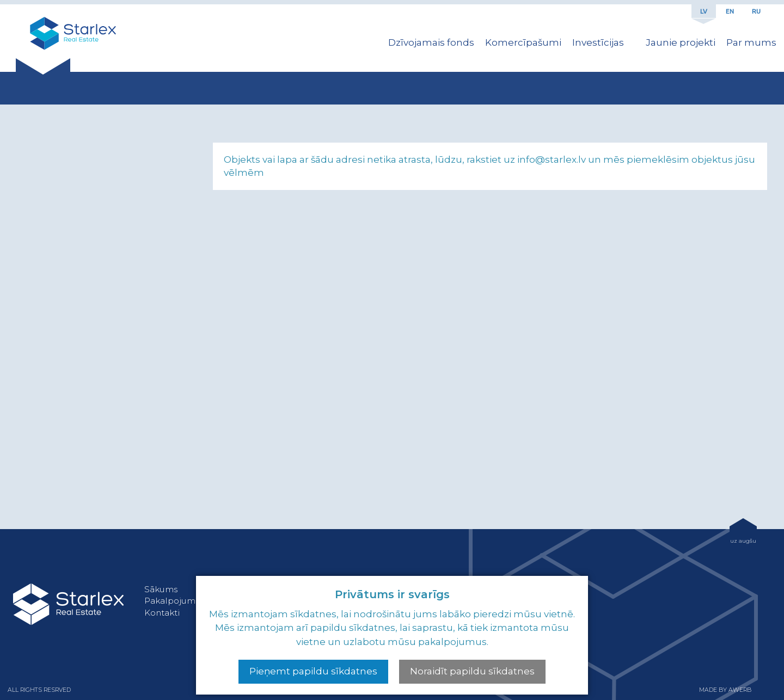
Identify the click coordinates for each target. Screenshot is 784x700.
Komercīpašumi (523, 42)
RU (756, 11)
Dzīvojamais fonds (431, 42)
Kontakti (162, 613)
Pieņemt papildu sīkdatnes (313, 671)
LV (704, 11)
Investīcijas (598, 42)
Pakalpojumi (171, 601)
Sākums (161, 589)
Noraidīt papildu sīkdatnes (472, 671)
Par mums (751, 42)
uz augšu (743, 541)
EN (730, 11)
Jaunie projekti (681, 42)
